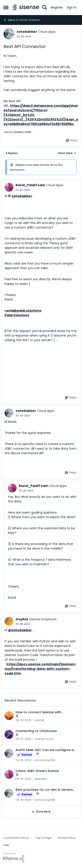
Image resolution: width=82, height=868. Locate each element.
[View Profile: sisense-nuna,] (9, 734)
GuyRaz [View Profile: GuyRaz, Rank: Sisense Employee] (22, 619)
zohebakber (22, 196)
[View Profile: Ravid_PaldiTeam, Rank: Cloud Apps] (9, 187)
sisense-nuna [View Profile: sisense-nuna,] (44, 739)
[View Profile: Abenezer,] (9, 774)
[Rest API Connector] (23, 190)
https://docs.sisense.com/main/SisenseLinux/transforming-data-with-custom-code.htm (40, 669)
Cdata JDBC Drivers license (37, 771)
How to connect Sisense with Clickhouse (38, 712)
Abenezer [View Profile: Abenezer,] (41, 779)
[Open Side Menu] (6, 7)
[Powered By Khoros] (41, 858)
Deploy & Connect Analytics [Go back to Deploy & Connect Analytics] (22, 20)
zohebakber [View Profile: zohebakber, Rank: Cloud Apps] (27, 32)
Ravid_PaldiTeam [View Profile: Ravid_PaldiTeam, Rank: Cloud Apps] (30, 185)
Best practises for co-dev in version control (44, 790)
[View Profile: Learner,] (9, 716)
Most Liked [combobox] (67, 153)
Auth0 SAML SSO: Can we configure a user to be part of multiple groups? (45, 750)
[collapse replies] (41, 182)
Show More (41, 812)
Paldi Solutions (17, 315)
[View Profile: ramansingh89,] (9, 753)
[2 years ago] (23, 760)
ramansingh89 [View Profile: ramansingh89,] (45, 760)
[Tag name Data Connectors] (18, 132)
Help (6, 845)
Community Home (16, 838)
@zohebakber (20, 630)
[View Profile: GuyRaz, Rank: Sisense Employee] (9, 621)
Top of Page (43, 838)
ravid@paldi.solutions (23, 311)
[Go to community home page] (26, 7)
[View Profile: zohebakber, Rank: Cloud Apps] (9, 34)
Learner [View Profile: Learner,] (39, 720)
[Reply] (72, 141)
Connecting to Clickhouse (36, 731)
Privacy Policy (67, 838)
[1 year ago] (23, 720)
